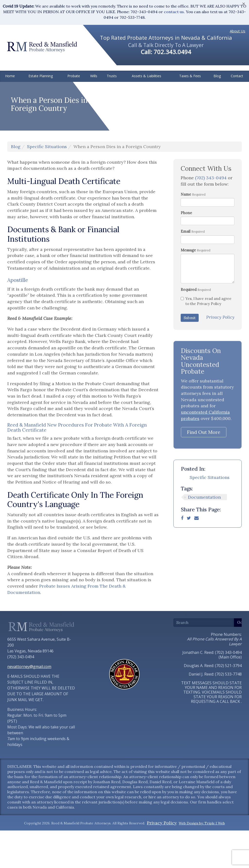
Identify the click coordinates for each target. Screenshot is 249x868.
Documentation (204, 535)
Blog (217, 76)
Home (10, 76)
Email (186, 269)
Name (186, 232)
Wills (94, 76)
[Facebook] (182, 556)
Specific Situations (47, 184)
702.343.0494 (172, 52)
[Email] (196, 556)
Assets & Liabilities (147, 76)
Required (189, 327)
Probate (74, 76)
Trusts (112, 76)
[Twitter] (189, 556)
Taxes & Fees (190, 76)
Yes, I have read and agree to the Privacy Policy (206, 339)
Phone (186, 250)
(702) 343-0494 (211, 215)
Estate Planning (41, 76)
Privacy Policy (162, 860)
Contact (237, 76)
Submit (190, 355)
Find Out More (204, 470)
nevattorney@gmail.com (29, 704)
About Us (238, 31)
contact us (174, 12)
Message (188, 288)
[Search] (204, 660)
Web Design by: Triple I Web (202, 861)
